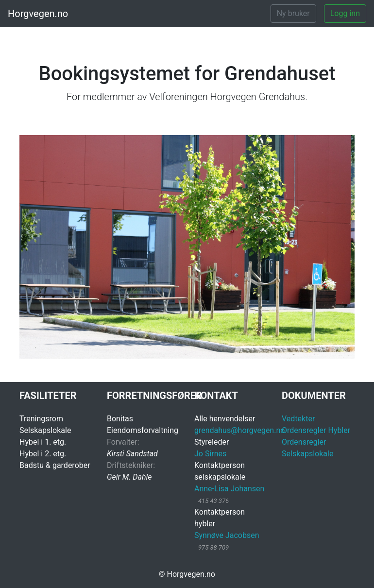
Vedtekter (298, 419)
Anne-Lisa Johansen (229, 489)
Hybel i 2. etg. (43, 454)
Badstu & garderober (55, 465)
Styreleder (212, 442)
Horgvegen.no (38, 14)
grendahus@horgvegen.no (239, 430)
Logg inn (345, 13)
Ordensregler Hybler (316, 430)
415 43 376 (213, 501)
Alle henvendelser (225, 419)
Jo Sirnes (210, 454)
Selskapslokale (45, 430)
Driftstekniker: (131, 465)
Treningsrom (41, 419)
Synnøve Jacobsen (227, 535)
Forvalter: (123, 442)
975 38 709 (213, 547)
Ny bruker (293, 13)
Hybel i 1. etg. (43, 442)
